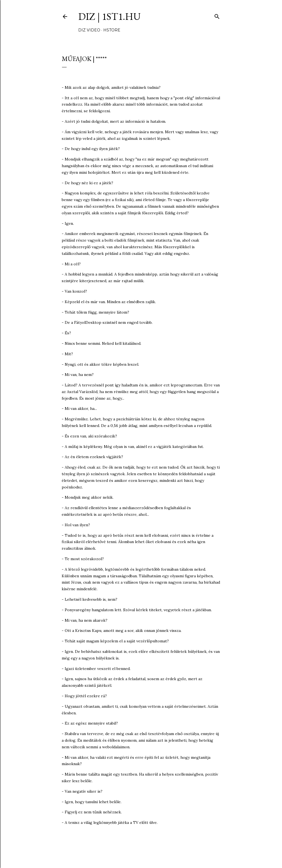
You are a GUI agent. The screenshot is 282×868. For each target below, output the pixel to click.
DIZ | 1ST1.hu (109, 16)
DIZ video (89, 30)
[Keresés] (217, 15)
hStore (112, 30)
